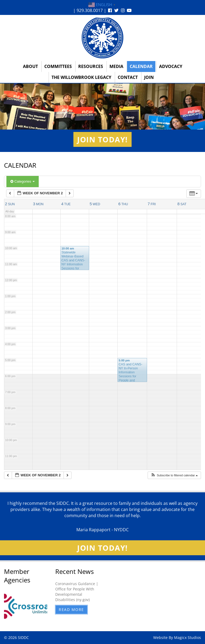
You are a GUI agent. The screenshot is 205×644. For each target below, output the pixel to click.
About (30, 66)
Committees (58, 66)
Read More (71, 609)
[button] (174, 475)
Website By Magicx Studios (177, 637)
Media (116, 66)
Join (149, 77)
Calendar (141, 66)
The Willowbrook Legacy (81, 77)
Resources (91, 66)
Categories (23, 181)
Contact (128, 77)
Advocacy (171, 66)
